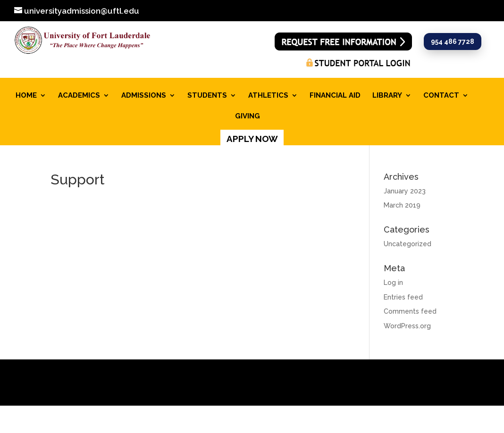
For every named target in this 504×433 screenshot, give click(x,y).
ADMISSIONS (144, 96)
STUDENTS (207, 96)
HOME (26, 96)
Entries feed (403, 297)
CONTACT (441, 96)
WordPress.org (407, 326)
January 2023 (405, 191)
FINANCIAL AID (335, 96)
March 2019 (402, 205)
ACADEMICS (79, 96)
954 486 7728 (453, 42)
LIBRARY (387, 96)
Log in (393, 283)
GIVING (248, 117)
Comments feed (410, 311)
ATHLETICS (268, 96)
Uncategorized (407, 244)
